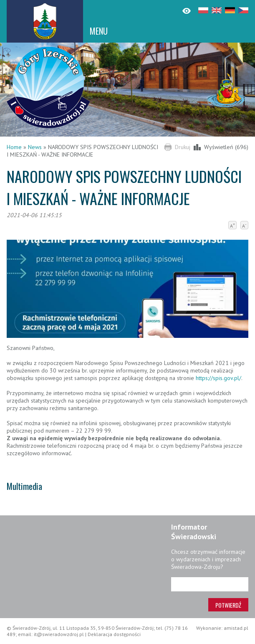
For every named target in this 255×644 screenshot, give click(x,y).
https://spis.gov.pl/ (218, 378)
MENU (99, 31)
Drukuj (183, 147)
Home (14, 147)
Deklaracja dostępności (114, 634)
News (35, 147)
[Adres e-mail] (210, 584)
